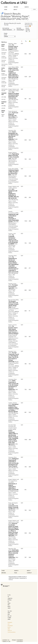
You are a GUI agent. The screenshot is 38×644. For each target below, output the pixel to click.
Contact (29, 573)
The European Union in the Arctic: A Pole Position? (13, 47)
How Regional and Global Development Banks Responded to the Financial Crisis (14, 95)
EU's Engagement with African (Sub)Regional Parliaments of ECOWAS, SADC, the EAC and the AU (14, 194)
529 (30, 412)
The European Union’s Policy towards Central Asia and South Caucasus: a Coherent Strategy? (13, 330)
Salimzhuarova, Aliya (14, 91)
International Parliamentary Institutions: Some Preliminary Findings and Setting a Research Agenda (14, 408)
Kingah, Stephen (13, 89)
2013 (3, 99)
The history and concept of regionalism (13, 287)
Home (6, 7)
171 (29, 311)
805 (30, 290)
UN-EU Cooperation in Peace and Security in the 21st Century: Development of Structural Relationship (13, 385)
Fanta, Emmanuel (13, 111)
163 (30, 337)
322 (30, 140)
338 (30, 176)
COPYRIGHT (20, 642)
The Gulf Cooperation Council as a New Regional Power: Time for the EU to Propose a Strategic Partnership (14, 357)
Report (3, 115)
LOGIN (34, 9)
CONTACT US (6, 640)
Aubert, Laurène (13, 325)
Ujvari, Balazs (12, 67)
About (15, 10)
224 (30, 77)
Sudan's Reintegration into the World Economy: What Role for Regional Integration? (13, 136)
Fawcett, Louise (12, 284)
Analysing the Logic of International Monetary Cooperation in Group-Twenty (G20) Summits (13, 218)
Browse (16, 7)
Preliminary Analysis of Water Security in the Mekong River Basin (14, 172)
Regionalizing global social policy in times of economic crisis (14, 156)
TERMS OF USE (6, 642)
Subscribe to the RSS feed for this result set (29, 25)
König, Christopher (13, 503)
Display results (6, 34)
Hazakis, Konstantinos (12, 212)
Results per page (28, 29)
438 (30, 243)
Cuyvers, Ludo (12, 234)
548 (30, 557)
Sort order (19, 28)
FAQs (6, 10)
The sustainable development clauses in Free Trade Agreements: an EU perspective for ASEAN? (13, 239)
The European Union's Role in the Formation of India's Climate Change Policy (13, 304)
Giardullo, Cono (12, 351)
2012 (3, 97)
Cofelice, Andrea (13, 188)
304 (30, 510)
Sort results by (6, 28)
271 (30, 268)
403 (30, 390)
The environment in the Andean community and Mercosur (13, 507)
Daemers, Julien (13, 44)
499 (30, 467)
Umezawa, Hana (12, 256)
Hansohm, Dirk (12, 130)
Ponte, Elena (12, 169)
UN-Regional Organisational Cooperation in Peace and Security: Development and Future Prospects (13, 462)
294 (30, 197)
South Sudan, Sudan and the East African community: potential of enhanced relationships (14, 554)
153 (30, 364)
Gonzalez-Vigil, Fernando (12, 426)
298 (30, 221)
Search (27, 7)
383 (30, 54)
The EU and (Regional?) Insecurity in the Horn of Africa (13, 115)
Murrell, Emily (12, 300)
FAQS (16, 573)
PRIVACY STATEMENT (17, 640)
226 (30, 159)
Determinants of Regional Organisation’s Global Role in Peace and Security (13, 487)
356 (30, 533)
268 (30, 440)
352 (30, 99)
